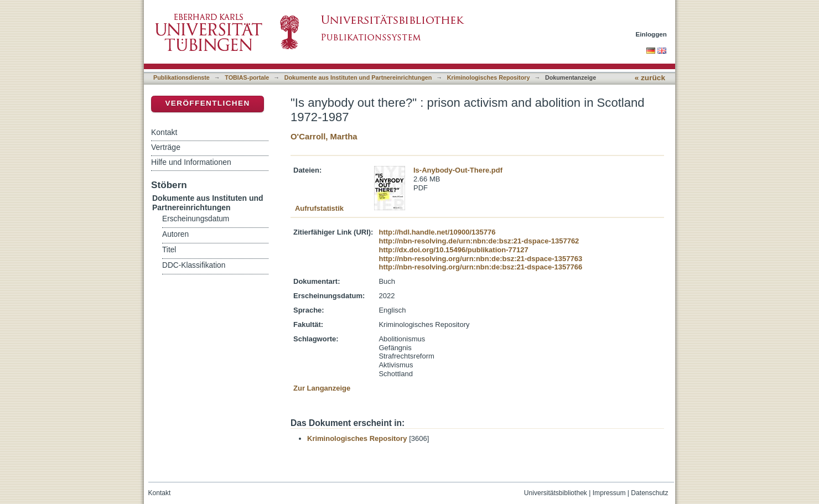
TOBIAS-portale (247, 77)
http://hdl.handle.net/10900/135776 (437, 232)
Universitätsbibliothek (556, 493)
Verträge (166, 147)
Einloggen (652, 34)
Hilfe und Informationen (191, 162)
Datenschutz (649, 493)
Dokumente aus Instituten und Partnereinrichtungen (358, 77)
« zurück (650, 78)
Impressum (609, 493)
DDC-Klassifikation (194, 265)
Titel (169, 250)
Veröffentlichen (207, 103)
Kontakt (164, 132)
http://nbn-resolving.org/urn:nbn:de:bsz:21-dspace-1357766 (480, 267)
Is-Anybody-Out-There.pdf (458, 170)
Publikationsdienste (182, 77)
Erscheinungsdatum (196, 219)
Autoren (175, 234)
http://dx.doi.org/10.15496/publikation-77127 (453, 250)
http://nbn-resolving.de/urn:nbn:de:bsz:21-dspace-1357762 (479, 241)
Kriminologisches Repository (489, 77)
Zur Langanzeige (322, 388)
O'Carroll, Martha (324, 136)
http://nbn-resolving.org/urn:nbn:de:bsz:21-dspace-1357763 (480, 259)
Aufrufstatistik (319, 208)
